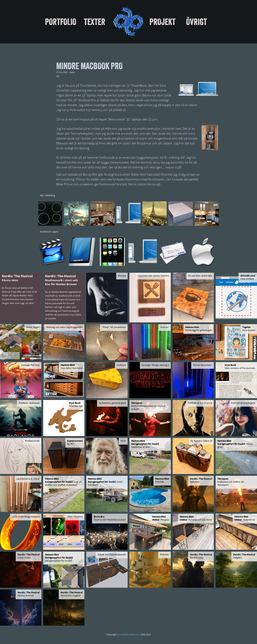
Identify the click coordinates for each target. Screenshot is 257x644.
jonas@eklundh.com (128, 635)
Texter (95, 22)
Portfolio (61, 22)
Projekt (162, 22)
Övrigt (197, 22)
